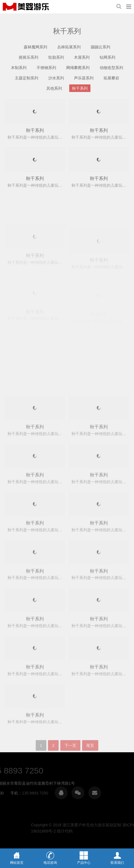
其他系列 (54, 88)
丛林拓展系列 (69, 47)
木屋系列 (82, 57)
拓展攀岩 (111, 78)
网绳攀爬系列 (78, 68)
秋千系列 (80, 88)
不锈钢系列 (46, 68)
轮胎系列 (56, 57)
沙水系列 (56, 78)
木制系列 (19, 68)
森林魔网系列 (35, 47)
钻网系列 (107, 57)
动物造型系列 (111, 68)
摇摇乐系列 (28, 57)
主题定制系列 (27, 78)
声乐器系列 (84, 78)
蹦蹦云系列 (100, 47)
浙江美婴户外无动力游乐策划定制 (26, 7)
